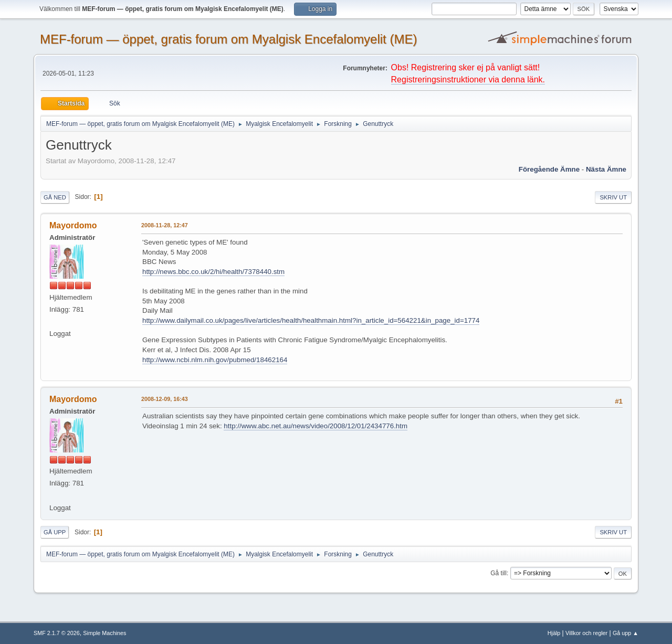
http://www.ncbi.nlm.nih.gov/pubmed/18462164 (215, 360)
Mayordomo (73, 225)
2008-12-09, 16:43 (165, 399)
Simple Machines (104, 633)
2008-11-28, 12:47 (165, 225)
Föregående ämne (549, 169)
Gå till (498, 573)
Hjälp (554, 633)
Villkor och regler (586, 633)
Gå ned (55, 197)
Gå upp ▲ (626, 633)
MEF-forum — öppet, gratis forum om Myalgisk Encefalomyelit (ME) (228, 39)
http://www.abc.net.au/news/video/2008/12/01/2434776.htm (316, 426)
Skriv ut (613, 197)
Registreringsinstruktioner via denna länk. (468, 80)
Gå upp (55, 532)
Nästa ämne (606, 169)
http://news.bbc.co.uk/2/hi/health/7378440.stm (213, 272)
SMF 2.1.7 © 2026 (57, 633)
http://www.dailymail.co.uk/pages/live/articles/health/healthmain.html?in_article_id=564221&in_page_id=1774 (311, 320)
